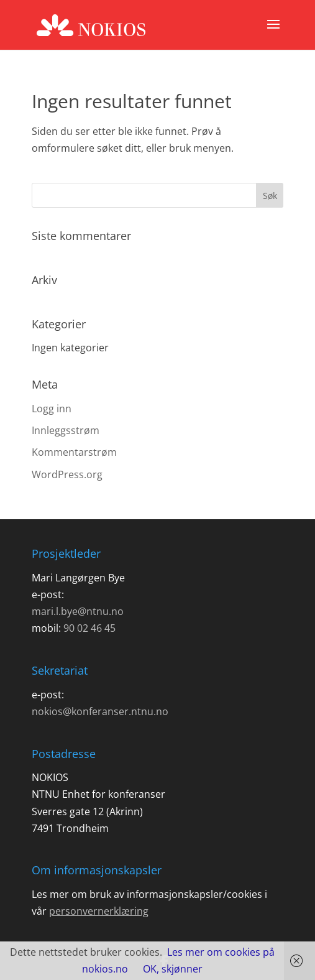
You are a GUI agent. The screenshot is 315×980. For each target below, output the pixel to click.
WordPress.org (67, 474)
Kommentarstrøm (74, 452)
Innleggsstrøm (66, 430)
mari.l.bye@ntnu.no (78, 611)
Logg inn (52, 409)
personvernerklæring (99, 911)
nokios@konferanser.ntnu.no (100, 711)
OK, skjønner (173, 969)
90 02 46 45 (89, 628)
